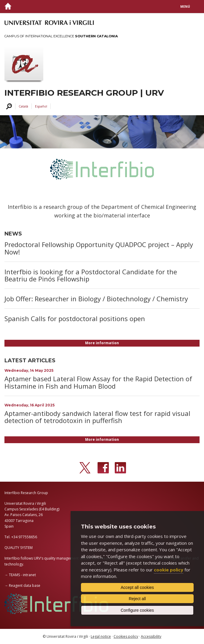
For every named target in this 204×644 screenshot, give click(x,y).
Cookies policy (126, 636)
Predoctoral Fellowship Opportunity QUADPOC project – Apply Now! (99, 248)
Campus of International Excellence (61, 36)
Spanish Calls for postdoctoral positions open (75, 318)
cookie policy (169, 570)
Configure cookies (137, 610)
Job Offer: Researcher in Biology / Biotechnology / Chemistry (96, 299)
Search (8, 106)
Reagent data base (25, 585)
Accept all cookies (137, 587)
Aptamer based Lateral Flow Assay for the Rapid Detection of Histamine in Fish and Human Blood (98, 382)
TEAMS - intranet (22, 575)
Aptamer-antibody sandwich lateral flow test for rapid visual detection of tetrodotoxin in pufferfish (97, 417)
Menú (185, 7)
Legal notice (101, 636)
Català (23, 106)
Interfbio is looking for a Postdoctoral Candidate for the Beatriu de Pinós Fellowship (91, 275)
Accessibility (151, 636)
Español (41, 106)
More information (102, 343)
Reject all (137, 599)
